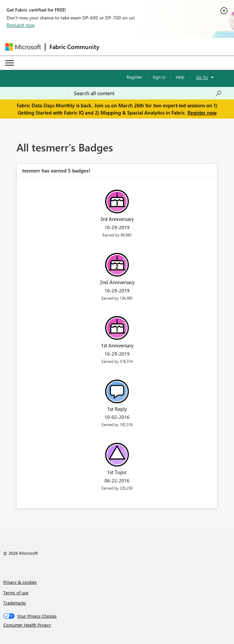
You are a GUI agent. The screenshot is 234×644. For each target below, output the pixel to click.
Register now (202, 113)
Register (134, 77)
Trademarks (15, 603)
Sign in (159, 77)
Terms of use (16, 592)
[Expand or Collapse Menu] (10, 63)
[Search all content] (148, 93)
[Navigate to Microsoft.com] (23, 47)
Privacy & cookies (20, 582)
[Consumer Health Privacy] (117, 625)
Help (180, 77)
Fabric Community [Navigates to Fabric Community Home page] (74, 47)
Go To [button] (202, 77)
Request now (21, 25)
